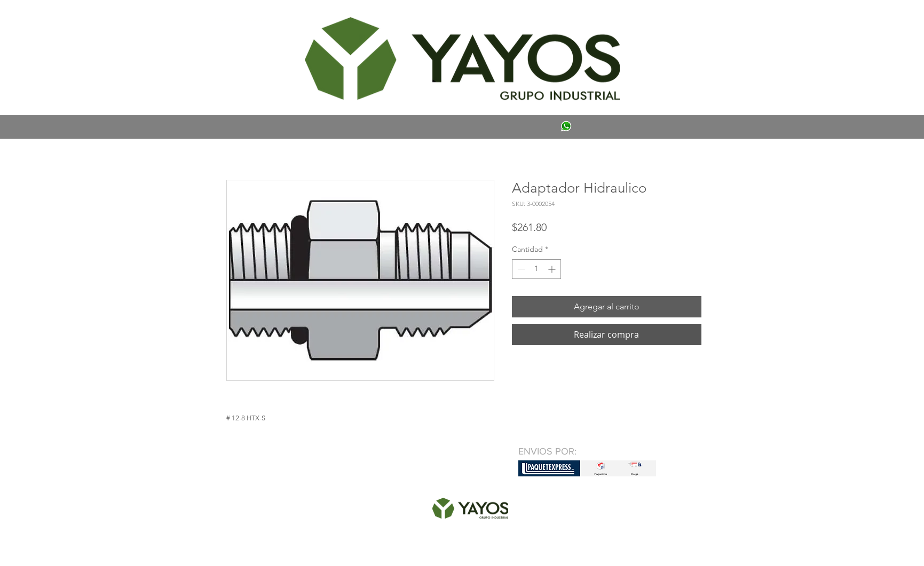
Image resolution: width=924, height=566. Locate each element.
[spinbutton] (536, 269)
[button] (242, 19)
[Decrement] (520, 269)
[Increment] (553, 269)
